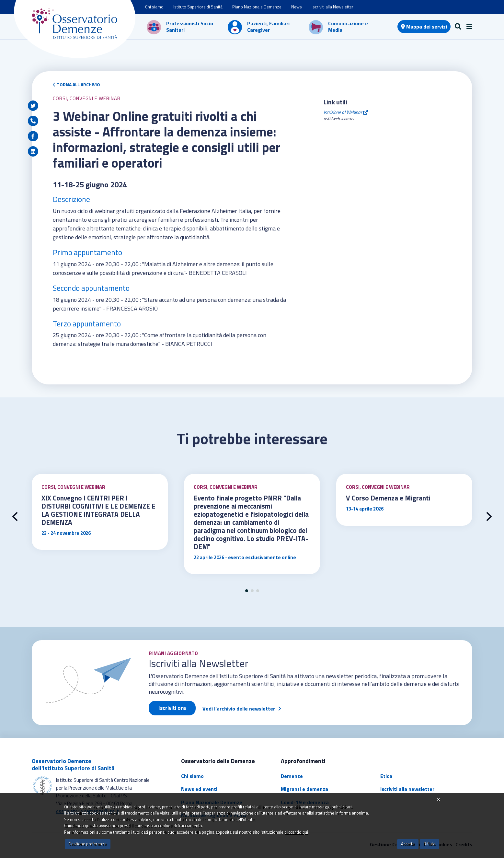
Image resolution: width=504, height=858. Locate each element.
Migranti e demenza (304, 789)
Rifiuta (430, 844)
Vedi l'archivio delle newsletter (239, 709)
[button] (247, 591)
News (297, 7)
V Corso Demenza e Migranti (388, 498)
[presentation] (15, 517)
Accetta (408, 844)
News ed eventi (199, 789)
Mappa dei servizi (424, 27)
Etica (386, 776)
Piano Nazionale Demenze (257, 7)
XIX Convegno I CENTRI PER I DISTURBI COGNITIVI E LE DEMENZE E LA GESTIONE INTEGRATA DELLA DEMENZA (98, 510)
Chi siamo (154, 7)
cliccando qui (296, 832)
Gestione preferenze (88, 844)
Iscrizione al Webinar (346, 112)
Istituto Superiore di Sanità (198, 7)
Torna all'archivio (76, 84)
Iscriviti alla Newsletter (332, 7)
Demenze (292, 776)
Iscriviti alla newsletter (407, 789)
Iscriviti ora (172, 708)
